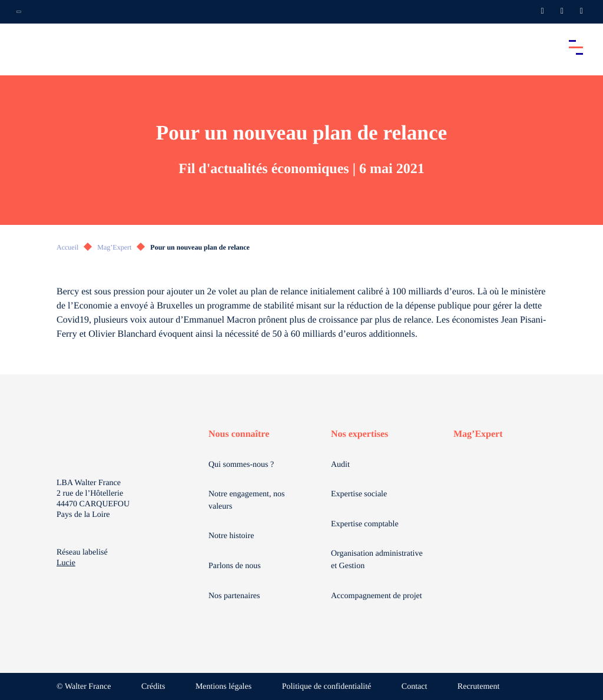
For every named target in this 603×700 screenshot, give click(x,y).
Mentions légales (223, 687)
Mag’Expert (114, 247)
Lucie (66, 563)
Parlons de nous (235, 566)
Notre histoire (231, 536)
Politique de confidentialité (327, 687)
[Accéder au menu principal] (576, 47)
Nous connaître (239, 434)
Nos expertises (360, 434)
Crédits (153, 687)
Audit (340, 465)
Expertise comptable (365, 524)
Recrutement (479, 687)
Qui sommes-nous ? (241, 465)
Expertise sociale (359, 494)
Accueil (67, 247)
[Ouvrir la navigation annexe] (19, 12)
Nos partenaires (234, 596)
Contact (415, 687)
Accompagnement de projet (377, 596)
